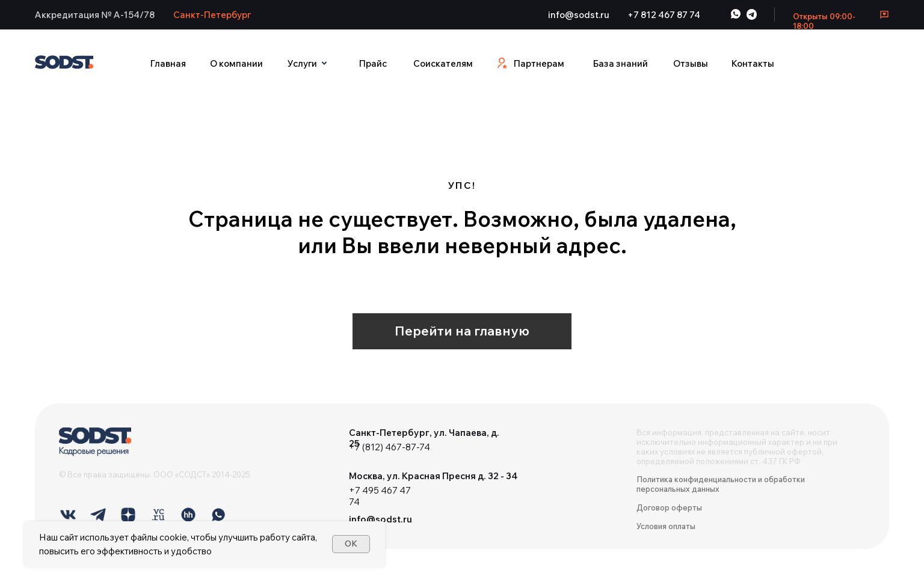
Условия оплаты (666, 526)
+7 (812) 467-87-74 (390, 447)
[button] (95, 14)
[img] (95, 442)
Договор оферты (669, 507)
